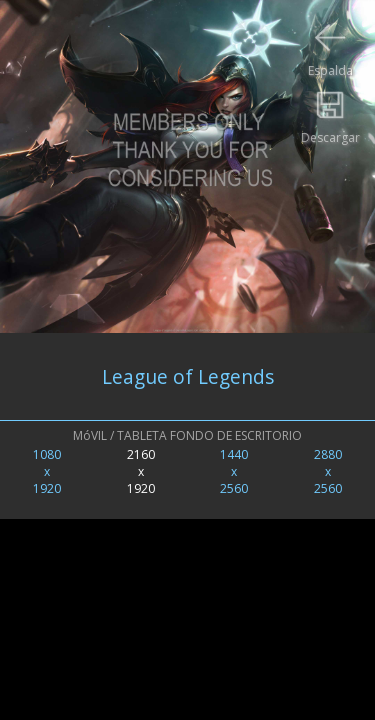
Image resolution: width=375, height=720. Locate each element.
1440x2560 (234, 471)
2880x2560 (328, 471)
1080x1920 (47, 471)
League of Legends (188, 376)
